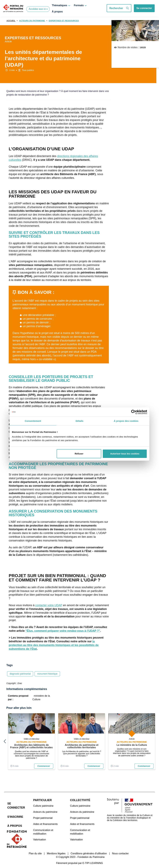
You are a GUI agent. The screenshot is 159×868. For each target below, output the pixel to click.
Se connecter (144, 8)
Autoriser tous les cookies (125, 454)
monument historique (47, 674)
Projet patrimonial (43, 815)
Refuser (79, 454)
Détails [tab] (79, 421)
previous (5, 740)
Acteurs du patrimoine (45, 809)
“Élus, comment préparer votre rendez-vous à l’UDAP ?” (63, 631)
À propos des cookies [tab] (126, 421)
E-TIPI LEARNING (93, 856)
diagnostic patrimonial (20, 674)
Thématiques (60, 5)
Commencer (44, 766)
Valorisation (40, 836)
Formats (79, 5)
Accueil (11, 21)
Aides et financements (45, 821)
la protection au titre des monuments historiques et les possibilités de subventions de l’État (54, 645)
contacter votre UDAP (49, 605)
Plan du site (35, 847)
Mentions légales (56, 847)
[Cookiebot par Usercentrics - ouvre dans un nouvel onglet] (133, 412)
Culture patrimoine (43, 803)
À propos (57, 12)
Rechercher (119, 8)
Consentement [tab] (33, 421)
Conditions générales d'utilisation (89, 847)
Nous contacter (120, 847)
